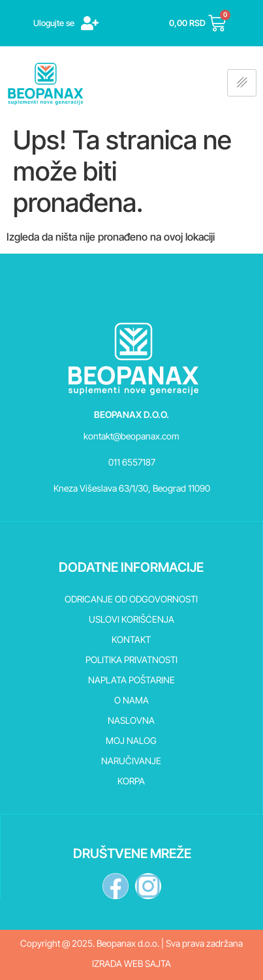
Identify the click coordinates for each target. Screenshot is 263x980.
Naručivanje (131, 761)
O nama (131, 700)
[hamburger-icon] (242, 83)
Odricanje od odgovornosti (131, 599)
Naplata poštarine (131, 680)
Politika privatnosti (131, 660)
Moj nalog (131, 740)
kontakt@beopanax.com (131, 436)
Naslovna (131, 720)
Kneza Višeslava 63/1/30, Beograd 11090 (132, 488)
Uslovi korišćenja (131, 619)
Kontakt (131, 639)
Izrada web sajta (131, 963)
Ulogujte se (54, 23)
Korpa (131, 781)
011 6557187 (132, 462)
